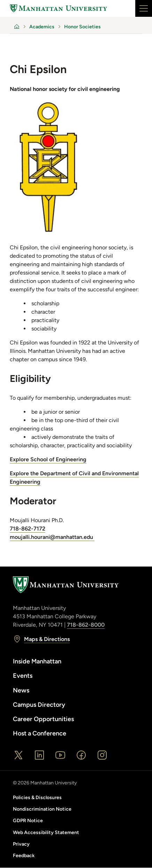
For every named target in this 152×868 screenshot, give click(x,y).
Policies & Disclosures (37, 798)
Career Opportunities (43, 719)
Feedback (24, 856)
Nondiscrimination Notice (42, 809)
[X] (18, 755)
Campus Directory (39, 705)
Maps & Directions (41, 639)
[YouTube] (60, 755)
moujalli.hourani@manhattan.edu (52, 537)
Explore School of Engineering (48, 459)
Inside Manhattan (37, 661)
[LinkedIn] (39, 755)
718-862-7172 (28, 529)
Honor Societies (82, 27)
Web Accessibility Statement (46, 833)
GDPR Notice (28, 821)
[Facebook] (81, 755)
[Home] (59, 8)
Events (23, 676)
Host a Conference (40, 733)
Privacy (21, 844)
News (21, 690)
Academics (42, 27)
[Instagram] (102, 755)
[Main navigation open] (144, 8)
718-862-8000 (86, 625)
